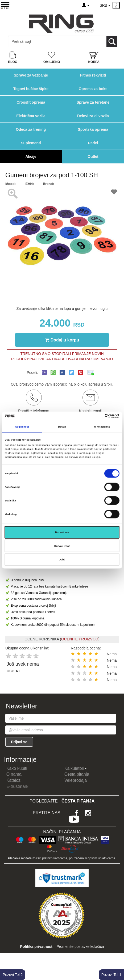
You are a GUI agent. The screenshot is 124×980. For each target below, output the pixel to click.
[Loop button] (112, 41)
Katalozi (14, 780)
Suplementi (31, 143)
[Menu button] (5, 5)
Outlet (93, 157)
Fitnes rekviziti (93, 75)
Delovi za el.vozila (93, 116)
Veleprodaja (76, 780)
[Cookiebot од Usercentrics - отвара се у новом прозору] (96, 416)
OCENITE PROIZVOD (80, 639)
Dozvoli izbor (62, 546)
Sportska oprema (93, 129)
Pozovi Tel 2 (13, 975)
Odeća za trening (31, 129)
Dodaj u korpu (62, 340)
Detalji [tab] (62, 427)
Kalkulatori (76, 768)
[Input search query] (32, 41)
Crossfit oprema (31, 102)
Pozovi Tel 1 (111, 975)
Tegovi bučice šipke (31, 89)
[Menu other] (117, 5)
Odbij (62, 560)
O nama (14, 774)
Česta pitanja (77, 774)
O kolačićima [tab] (102, 427)
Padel (93, 143)
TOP (117, 959)
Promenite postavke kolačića (80, 947)
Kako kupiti (17, 768)
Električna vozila (31, 116)
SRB (105, 5)
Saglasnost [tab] (22, 427)
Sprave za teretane (93, 102)
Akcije (31, 157)
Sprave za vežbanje (31, 75)
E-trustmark (17, 786)
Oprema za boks (93, 89)
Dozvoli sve (62, 532)
